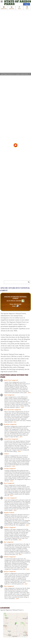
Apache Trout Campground (11, 380)
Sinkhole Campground (10, 557)
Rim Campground (8, 542)
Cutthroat (6, 454)
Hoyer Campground (9, 483)
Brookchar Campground (10, 424)
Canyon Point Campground (11, 439)
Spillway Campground (10, 571)
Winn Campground (9, 586)
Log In (27, 4)
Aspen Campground (9, 395)
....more (29, 393)
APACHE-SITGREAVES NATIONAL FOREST (15, 298)
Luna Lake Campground (10, 498)
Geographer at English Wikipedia (22, 74)
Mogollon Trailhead (9, 513)
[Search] (16, 282)
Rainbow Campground (10, 527)
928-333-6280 (18, 304)
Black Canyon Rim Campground (12, 410)
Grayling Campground (10, 468)
